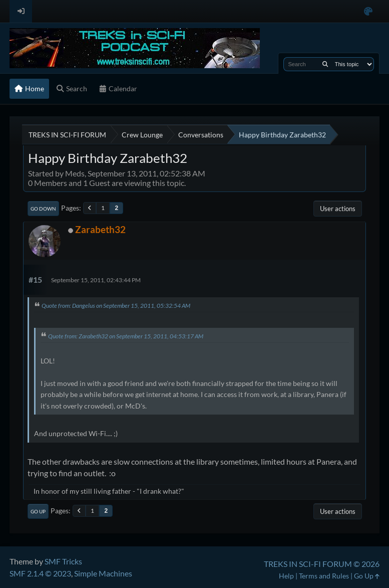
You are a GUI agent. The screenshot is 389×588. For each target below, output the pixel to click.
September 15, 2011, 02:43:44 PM (96, 280)
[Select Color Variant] (368, 11)
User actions (338, 209)
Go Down (43, 209)
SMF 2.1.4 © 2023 (40, 573)
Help (286, 576)
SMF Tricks (63, 561)
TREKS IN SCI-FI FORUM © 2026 (322, 564)
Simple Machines (103, 573)
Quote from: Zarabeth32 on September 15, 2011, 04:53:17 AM (126, 336)
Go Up (38, 511)
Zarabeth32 (100, 229)
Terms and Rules (324, 576)
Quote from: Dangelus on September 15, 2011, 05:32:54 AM (116, 306)
